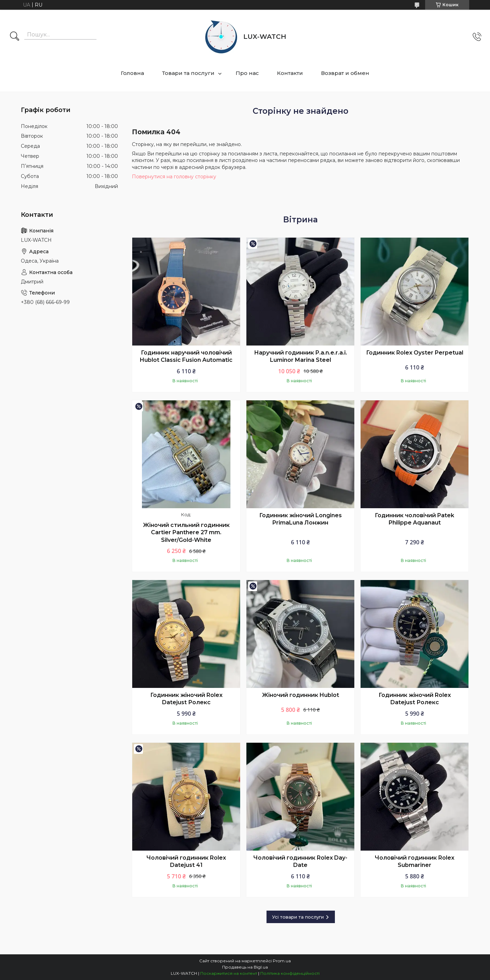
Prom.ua (282, 961)
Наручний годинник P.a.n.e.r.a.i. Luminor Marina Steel (301, 356)
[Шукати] (15, 37)
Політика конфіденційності (290, 973)
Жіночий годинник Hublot (301, 695)
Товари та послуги (188, 73)
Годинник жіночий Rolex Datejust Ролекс (186, 699)
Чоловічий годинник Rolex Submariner (415, 862)
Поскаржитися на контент (229, 973)
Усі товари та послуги (298, 917)
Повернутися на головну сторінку (174, 177)
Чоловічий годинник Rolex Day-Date (300, 862)
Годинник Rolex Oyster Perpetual (415, 353)
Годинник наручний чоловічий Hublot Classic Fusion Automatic (186, 356)
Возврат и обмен (345, 73)
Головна (132, 73)
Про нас (247, 73)
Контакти (290, 73)
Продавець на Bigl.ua (245, 967)
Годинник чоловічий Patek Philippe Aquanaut (415, 519)
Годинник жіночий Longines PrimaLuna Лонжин (301, 519)
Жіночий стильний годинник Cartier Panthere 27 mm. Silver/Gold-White (186, 532)
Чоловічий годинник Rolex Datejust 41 (186, 862)
